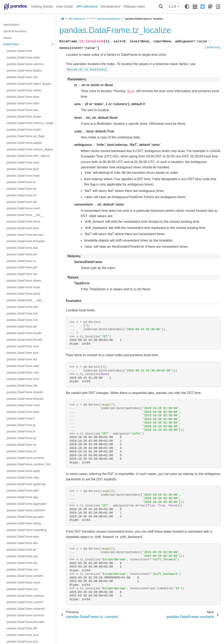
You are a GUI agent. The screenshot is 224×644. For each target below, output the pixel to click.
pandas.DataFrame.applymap (26, 484)
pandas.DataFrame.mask (23, 287)
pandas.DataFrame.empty (24, 130)
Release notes (134, 7)
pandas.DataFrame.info (22, 77)
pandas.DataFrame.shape (24, 117)
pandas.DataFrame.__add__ (26, 300)
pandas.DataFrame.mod (23, 346)
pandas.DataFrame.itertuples (26, 241)
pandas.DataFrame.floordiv (25, 340)
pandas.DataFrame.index (23, 57)
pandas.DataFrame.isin (22, 274)
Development (111, 7)
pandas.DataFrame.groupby (25, 517)
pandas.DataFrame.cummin (25, 602)
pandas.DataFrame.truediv (24, 333)
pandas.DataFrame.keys (23, 228)
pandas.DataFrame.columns (25, 64)
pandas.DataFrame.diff (22, 628)
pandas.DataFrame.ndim (23, 103)
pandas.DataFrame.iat (21, 189)
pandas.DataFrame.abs (22, 543)
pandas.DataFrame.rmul (23, 379)
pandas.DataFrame (19, 51)
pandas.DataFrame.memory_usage (30, 123)
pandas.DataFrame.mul (22, 320)
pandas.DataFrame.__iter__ (25, 215)
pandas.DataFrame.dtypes (24, 70)
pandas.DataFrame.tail (22, 254)
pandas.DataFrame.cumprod (26, 609)
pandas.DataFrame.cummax (25, 596)
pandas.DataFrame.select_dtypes (29, 84)
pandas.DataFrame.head (23, 176)
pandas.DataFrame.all (21, 550)
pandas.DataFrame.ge (21, 438)
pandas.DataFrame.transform (26, 510)
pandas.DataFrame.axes (23, 97)
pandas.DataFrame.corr (22, 569)
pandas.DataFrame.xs (21, 261)
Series (8, 38)
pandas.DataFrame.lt (20, 418)
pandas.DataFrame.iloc (22, 202)
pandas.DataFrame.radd (23, 366)
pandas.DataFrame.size (22, 110)
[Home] (62, 19)
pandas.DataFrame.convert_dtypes (30, 149)
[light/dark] (187, 7)
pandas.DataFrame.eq (21, 451)
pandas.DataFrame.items (23, 221)
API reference (87, 7)
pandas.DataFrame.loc (22, 195)
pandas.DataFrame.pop (22, 248)
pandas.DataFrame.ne (21, 445)
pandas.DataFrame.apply (23, 471)
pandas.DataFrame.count (23, 582)
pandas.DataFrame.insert (23, 208)
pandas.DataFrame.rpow (23, 412)
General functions (15, 31)
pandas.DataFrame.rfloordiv (25, 399)
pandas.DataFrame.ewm (23, 537)
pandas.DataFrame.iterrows (25, 235)
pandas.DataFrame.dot (22, 359)
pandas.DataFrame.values (24, 90)
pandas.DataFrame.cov (22, 589)
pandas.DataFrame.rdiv (22, 386)
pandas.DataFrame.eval (23, 635)
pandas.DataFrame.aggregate (26, 504)
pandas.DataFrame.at (21, 182)
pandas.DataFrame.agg (22, 497)
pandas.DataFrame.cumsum (25, 615)
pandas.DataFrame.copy (23, 162)
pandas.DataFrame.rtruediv (25, 392)
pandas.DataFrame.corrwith (25, 576)
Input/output (11, 25)
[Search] (161, 7)
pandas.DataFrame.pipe (23, 490)
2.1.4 (173, 7)
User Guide (65, 7)
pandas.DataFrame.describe (25, 622)
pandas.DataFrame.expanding (27, 530)
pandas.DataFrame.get (22, 267)
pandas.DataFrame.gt (21, 425)
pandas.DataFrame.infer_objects (28, 156)
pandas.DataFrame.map (23, 477)
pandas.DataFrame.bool (23, 169)
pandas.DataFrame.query (23, 294)
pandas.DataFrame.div (22, 326)
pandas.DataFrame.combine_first (29, 464)
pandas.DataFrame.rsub (23, 373)
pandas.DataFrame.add (22, 307)
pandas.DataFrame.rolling (24, 523)
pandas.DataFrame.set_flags (26, 136)
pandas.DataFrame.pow (23, 353)
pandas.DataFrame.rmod (23, 405)
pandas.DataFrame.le (21, 431)
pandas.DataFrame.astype (24, 143)
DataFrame (11, 44)
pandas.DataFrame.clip (22, 563)
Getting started (42, 7)
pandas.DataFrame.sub (22, 313)
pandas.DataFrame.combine (25, 458)
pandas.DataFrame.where (24, 281)
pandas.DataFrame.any (22, 556)
